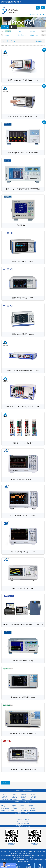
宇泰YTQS (14, 810)
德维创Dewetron (33, 806)
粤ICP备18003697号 (28, 858)
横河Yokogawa (5, 808)
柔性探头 (24, 795)
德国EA (33, 808)
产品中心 (12, 41)
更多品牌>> (33, 810)
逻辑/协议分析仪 (14, 799)
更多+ (44, 31)
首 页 (5, 41)
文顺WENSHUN (24, 810)
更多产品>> (33, 799)
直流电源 (24, 797)
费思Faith (14, 806)
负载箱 (24, 799)
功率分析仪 (5, 799)
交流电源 (33, 797)
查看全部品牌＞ (39, 41)
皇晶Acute (14, 808)
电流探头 (14, 795)
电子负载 (14, 797)
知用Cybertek (5, 806)
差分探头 (33, 795)
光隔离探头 (5, 797)
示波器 (5, 795)
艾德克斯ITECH (5, 810)
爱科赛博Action (24, 806)
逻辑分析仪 (14, 853)
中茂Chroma (24, 808)
